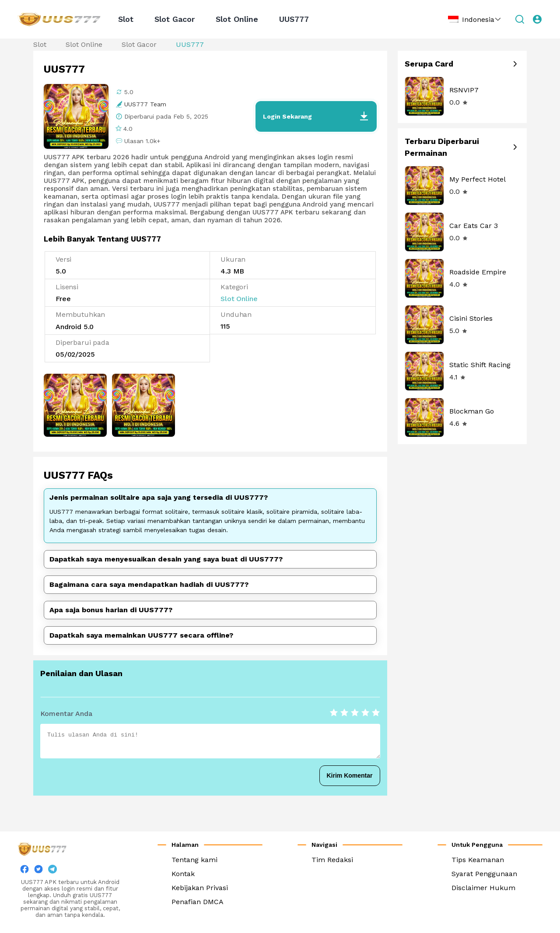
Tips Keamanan (478, 860)
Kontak (183, 874)
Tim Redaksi (332, 860)
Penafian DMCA (198, 902)
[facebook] (24, 871)
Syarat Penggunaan (484, 874)
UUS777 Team (145, 104)
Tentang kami (194, 860)
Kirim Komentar (350, 775)
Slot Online (237, 19)
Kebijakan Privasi (200, 888)
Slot (126, 19)
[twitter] (38, 871)
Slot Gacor (175, 19)
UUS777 (294, 19)
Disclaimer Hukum (483, 888)
